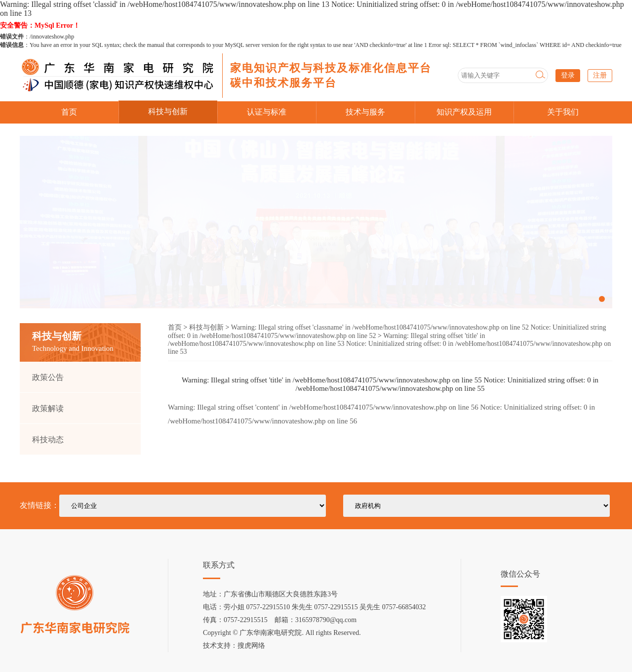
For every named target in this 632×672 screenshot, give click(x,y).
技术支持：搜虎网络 (234, 646)
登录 (568, 75)
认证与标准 (267, 112)
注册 (600, 75)
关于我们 (563, 112)
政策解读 (48, 408)
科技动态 (48, 440)
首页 (69, 112)
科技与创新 (168, 111)
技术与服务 (365, 112)
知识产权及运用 (464, 112)
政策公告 (48, 377)
